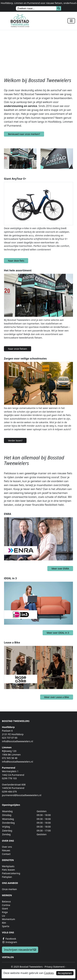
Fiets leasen (8, 870)
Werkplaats (8, 866)
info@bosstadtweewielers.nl (17, 741)
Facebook (9, 939)
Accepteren (65, 973)
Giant (5, 909)
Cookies (49, 973)
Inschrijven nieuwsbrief (20, 950)
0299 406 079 (9, 792)
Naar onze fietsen (18, 349)
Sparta (6, 926)
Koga (5, 912)
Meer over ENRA (60, 569)
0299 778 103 (9, 778)
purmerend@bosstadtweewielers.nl (22, 795)
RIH (4, 923)
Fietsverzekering (11, 873)
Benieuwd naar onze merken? (24, 134)
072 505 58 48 (10, 758)
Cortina (6, 905)
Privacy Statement (55, 967)
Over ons (7, 847)
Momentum (9, 919)
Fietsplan (7, 877)
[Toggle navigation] (71, 21)
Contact (6, 854)
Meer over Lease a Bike (57, 697)
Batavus (6, 901)
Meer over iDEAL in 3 (58, 633)
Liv (4, 916)
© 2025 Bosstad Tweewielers (27, 967)
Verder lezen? (15, 440)
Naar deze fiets (16, 261)
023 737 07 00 (10, 738)
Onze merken (9, 889)
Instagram (10, 942)
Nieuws (6, 850)
